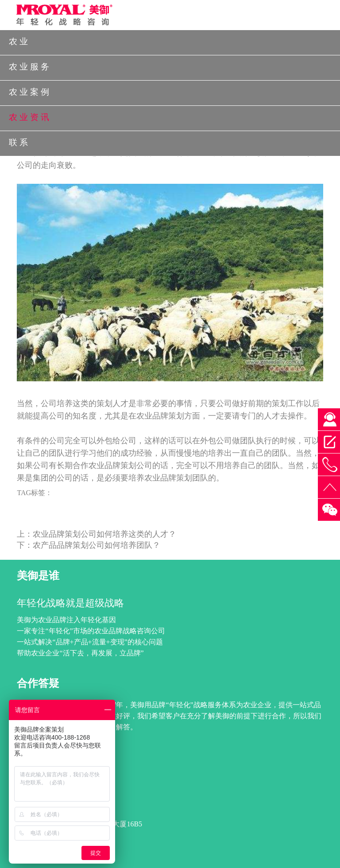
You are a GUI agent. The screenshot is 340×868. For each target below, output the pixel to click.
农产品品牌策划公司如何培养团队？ (97, 545)
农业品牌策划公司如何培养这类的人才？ (104, 534)
